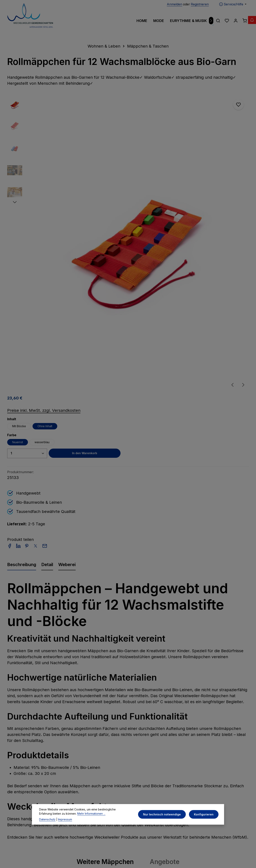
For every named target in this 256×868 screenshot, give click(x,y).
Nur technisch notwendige (164, 819)
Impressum (80, 762)
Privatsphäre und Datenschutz (85, 773)
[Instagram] (134, 830)
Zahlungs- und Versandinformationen (153, 764)
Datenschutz (47, 824)
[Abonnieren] (203, 726)
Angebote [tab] (165, 565)
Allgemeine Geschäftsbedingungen (90, 786)
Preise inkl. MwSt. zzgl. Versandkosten (189, 110)
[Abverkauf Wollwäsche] (248, 24)
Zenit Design (84, 856)
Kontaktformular (20, 814)
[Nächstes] (211, 21)
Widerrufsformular (86, 805)
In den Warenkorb (221, 153)
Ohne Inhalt (191, 125)
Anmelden (174, 4)
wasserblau (188, 141)
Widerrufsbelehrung (87, 797)
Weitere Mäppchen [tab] (105, 565)
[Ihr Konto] (236, 21)
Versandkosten (220, 856)
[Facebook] (123, 830)
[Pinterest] (128, 830)
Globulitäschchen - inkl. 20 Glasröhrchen (127, 648)
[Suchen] (218, 21)
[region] (76, 173)
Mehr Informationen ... (78, 819)
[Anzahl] (173, 153)
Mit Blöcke (165, 125)
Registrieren (200, 4)
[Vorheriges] (10, 641)
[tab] (22, 267)
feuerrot (163, 141)
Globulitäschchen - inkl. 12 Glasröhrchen (27, 648)
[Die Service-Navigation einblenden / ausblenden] (233, 4)
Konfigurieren (205, 819)
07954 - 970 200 (24, 777)
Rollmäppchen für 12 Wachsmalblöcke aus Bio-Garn (228, 651)
